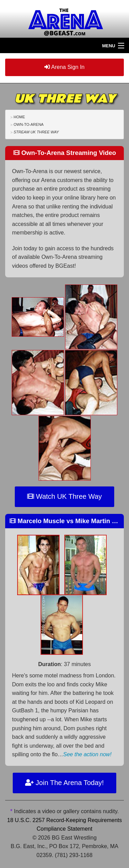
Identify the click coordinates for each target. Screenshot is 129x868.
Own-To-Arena (28, 124)
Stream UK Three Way (36, 132)
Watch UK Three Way (64, 496)
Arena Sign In (64, 67)
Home (19, 117)
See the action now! (88, 754)
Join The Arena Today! (64, 783)
